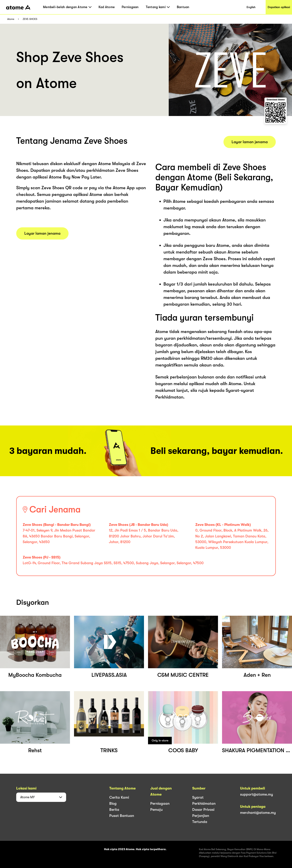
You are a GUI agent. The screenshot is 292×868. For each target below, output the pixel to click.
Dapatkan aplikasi (279, 7)
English (251, 7)
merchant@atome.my (258, 813)
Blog (113, 804)
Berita (114, 810)
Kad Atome (107, 7)
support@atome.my (257, 794)
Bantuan (183, 7)
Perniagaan (130, 7)
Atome (11, 19)
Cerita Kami (119, 797)
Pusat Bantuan (122, 816)
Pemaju (156, 810)
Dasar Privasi (203, 810)
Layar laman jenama (42, 233)
